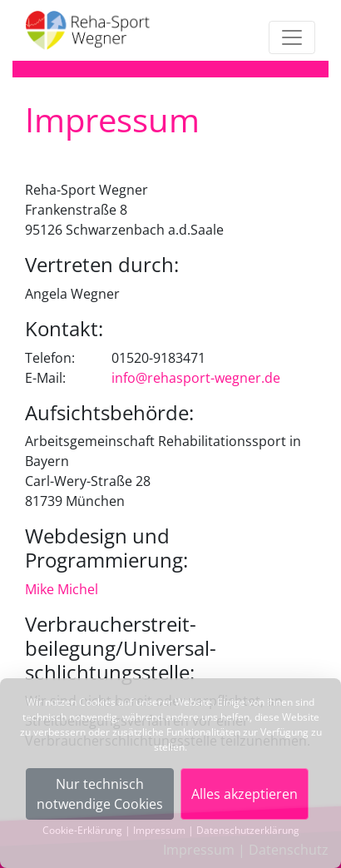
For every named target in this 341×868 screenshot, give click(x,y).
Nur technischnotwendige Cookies (100, 794)
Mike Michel (62, 589)
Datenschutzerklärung (248, 830)
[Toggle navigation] (292, 37)
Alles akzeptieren (245, 794)
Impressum (159, 830)
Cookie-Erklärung (82, 830)
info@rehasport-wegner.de (196, 378)
